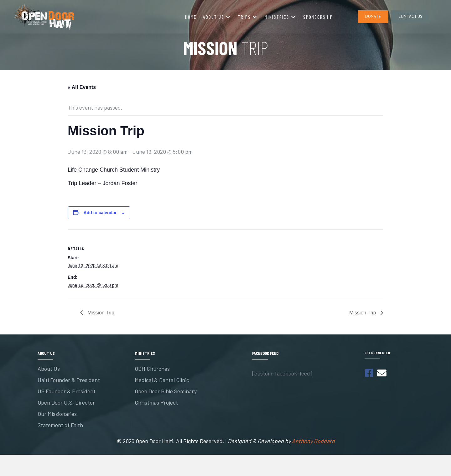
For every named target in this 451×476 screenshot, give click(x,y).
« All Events (82, 87)
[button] (228, 17)
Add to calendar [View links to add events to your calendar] (100, 213)
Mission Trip (100, 313)
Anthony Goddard (313, 441)
